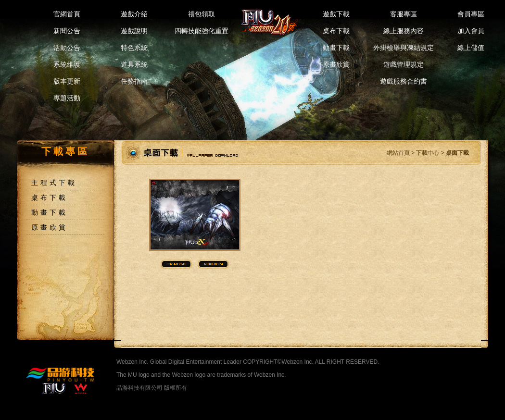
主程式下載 (54, 183)
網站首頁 (398, 153)
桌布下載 (336, 31)
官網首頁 (67, 14)
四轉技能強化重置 (202, 31)
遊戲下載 (336, 14)
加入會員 (471, 31)
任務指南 (134, 81)
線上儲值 (471, 48)
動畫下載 (336, 48)
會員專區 (471, 14)
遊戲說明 (134, 31)
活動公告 (67, 48)
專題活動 (67, 98)
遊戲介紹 (134, 14)
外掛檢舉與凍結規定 (404, 48)
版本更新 (67, 81)
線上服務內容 (404, 31)
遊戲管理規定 (404, 64)
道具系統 (134, 64)
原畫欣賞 (336, 64)
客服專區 (404, 14)
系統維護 (67, 64)
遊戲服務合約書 (404, 81)
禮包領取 (202, 14)
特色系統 (134, 48)
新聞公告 (67, 31)
